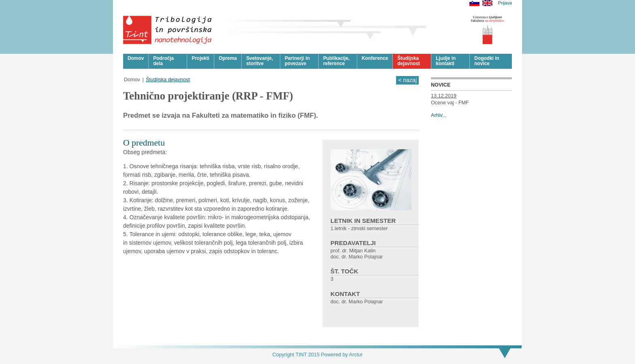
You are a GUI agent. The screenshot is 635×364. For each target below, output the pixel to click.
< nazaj (407, 80)
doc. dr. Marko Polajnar (357, 257)
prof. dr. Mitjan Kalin (353, 251)
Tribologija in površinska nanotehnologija (168, 30)
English (487, 3)
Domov (132, 80)
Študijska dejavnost (168, 80)
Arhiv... (439, 115)
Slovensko (474, 3)
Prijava (505, 3)
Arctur (356, 355)
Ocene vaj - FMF (450, 103)
